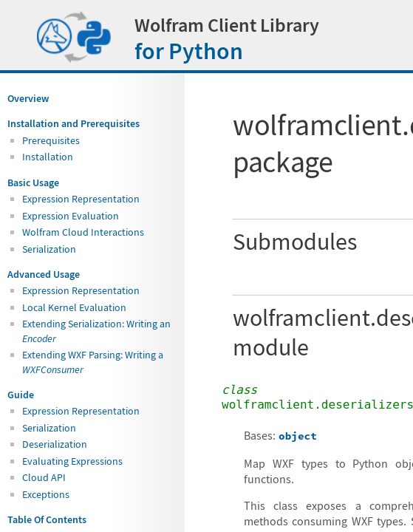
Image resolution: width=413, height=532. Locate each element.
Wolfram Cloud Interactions (83, 232)
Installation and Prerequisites (74, 123)
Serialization (49, 249)
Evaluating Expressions (72, 461)
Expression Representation (81, 199)
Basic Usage (33, 183)
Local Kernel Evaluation (74, 307)
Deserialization (55, 444)
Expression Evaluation (71, 216)
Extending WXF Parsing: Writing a (93, 362)
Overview (28, 98)
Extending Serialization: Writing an (96, 331)
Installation (48, 157)
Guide (21, 395)
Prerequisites (51, 140)
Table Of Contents (47, 519)
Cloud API (44, 477)
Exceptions (46, 494)
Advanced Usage (44, 274)
